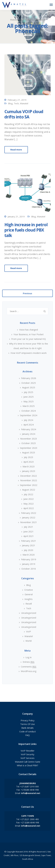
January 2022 (29, 517)
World (29, 641)
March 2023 (29, 466)
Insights (29, 599)
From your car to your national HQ (29, 339)
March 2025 (29, 406)
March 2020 (29, 555)
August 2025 (29, 387)
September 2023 (29, 448)
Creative (29, 590)
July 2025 (29, 392)
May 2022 (29, 504)
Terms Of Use (27, 724)
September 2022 (29, 485)
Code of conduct (28, 731)
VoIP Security (28, 754)
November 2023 (29, 439)
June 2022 (29, 499)
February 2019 (29, 559)
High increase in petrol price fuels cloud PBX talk (26, 230)
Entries (29, 662)
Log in (29, 657)
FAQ (27, 735)
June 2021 (29, 531)
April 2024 (29, 425)
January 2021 (29, 545)
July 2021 (29, 527)
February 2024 (29, 429)
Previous (27, 293)
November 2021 (29, 522)
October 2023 (29, 443)
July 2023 (29, 457)
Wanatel (24, 103)
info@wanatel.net (31, 793)
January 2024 (29, 434)
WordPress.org (29, 671)
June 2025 (29, 397)
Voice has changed (29, 330)
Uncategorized (29, 613)
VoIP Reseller (28, 751)
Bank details (27, 728)
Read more (16, 150)
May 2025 (29, 401)
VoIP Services (27, 758)
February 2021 (29, 541)
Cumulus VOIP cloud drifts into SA (24, 114)
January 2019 (29, 564)
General (29, 594)
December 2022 (29, 476)
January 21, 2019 (16, 216)
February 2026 (29, 378)
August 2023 (29, 452)
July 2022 (29, 494)
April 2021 (29, 536)
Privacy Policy (28, 720)
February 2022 (29, 513)
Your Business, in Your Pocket (29, 334)
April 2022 (29, 508)
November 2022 (29, 480)
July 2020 (29, 550)
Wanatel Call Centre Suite (28, 762)
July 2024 (29, 420)
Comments (29, 667)
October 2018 (29, 569)
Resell (29, 604)
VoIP (29, 631)
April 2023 (29, 462)
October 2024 (29, 411)
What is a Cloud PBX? (27, 765)
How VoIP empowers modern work (29, 353)
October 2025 (29, 383)
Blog (10, 103)
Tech (16, 103)
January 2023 (29, 471)
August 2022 (29, 490)
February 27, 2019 (17, 100)
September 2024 (29, 415)
